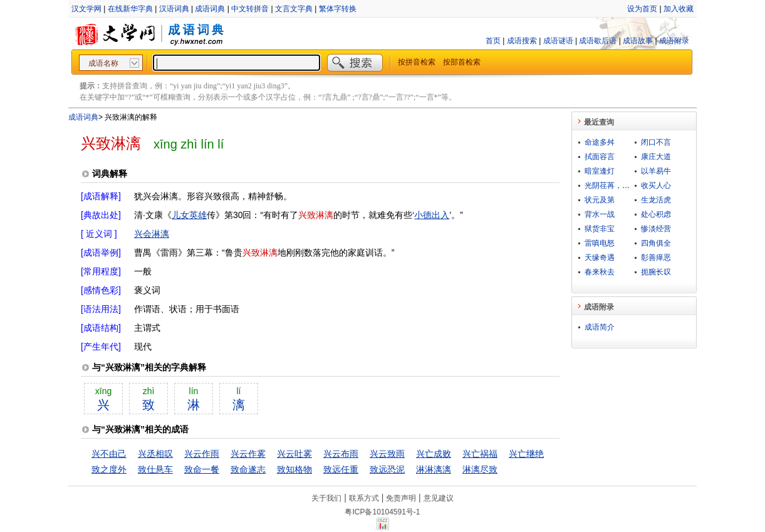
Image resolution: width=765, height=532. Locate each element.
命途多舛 (600, 142)
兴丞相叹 (155, 454)
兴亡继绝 (526, 454)
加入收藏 (679, 9)
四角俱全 (656, 243)
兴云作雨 (202, 454)
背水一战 (600, 214)
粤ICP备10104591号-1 (382, 512)
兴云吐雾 (294, 454)
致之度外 (109, 469)
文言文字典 (294, 9)
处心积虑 (656, 214)
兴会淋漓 (152, 234)
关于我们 (326, 498)
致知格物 (294, 469)
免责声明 (401, 498)
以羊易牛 (656, 171)
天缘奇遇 (600, 258)
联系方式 (364, 498)
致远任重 (341, 469)
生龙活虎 (656, 200)
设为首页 (642, 9)
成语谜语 (558, 41)
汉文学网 (86, 9)
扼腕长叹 (656, 272)
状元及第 (600, 200)
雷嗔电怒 (600, 243)
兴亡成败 (434, 454)
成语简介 (600, 327)
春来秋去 (600, 272)
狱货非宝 (600, 229)
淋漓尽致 (480, 469)
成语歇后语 (598, 41)
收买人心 (656, 185)
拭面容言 (600, 157)
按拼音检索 (417, 62)
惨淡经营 (656, 229)
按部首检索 (462, 62)
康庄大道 (656, 157)
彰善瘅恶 (656, 258)
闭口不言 (656, 142)
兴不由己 (109, 454)
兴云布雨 (341, 454)
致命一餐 (202, 469)
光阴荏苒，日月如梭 (618, 185)
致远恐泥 (387, 469)
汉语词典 (174, 9)
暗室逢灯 (600, 171)
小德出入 (432, 215)
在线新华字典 (130, 9)
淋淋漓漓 (434, 469)
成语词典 (210, 9)
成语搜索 (522, 41)
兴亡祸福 (480, 454)
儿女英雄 (189, 215)
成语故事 (638, 41)
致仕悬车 (155, 469)
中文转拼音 (250, 9)
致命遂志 (248, 469)
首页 (493, 41)
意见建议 (439, 498)
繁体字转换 (338, 9)
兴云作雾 (248, 454)
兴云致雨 (387, 454)
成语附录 (674, 41)
